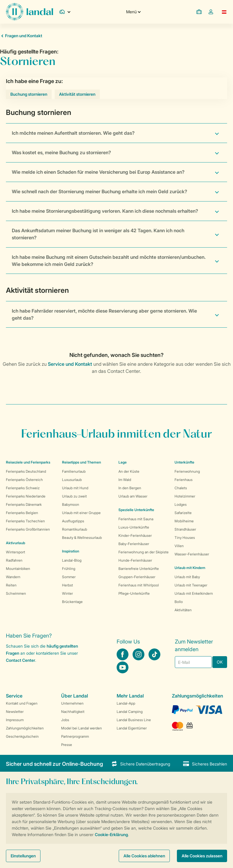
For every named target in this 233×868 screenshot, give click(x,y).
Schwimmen (16, 593)
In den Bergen (130, 488)
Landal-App (126, 703)
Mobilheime (184, 521)
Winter (67, 593)
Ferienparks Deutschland (26, 471)
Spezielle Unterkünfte (136, 510)
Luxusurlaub (72, 480)
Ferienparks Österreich (24, 480)
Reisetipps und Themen (82, 462)
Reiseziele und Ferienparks (28, 462)
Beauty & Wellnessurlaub (82, 538)
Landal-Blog (72, 560)
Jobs (65, 720)
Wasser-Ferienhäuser (192, 554)
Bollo (179, 602)
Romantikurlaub (75, 529)
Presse (67, 745)
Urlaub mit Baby (187, 577)
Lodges (181, 504)
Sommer (69, 577)
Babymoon (71, 504)
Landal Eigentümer (132, 728)
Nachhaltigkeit (73, 712)
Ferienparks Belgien (22, 513)
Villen (179, 546)
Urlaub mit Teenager (191, 585)
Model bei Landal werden (82, 728)
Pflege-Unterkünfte (134, 593)
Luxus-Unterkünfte (134, 527)
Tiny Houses (185, 538)
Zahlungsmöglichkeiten (25, 728)
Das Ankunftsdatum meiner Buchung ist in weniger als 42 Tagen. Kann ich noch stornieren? (98, 234)
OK (220, 662)
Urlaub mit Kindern (190, 568)
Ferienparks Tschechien (25, 521)
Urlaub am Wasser (133, 496)
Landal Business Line (134, 720)
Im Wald (125, 480)
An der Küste (129, 471)
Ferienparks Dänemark (24, 504)
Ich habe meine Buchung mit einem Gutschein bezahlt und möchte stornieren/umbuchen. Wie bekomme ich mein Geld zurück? (109, 261)
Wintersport (16, 552)
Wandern (13, 577)
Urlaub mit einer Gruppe (81, 513)
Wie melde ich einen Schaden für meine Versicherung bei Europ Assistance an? (98, 172)
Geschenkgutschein (22, 736)
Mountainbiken (18, 569)
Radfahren (14, 560)
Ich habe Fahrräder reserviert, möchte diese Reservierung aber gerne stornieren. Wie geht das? (104, 314)
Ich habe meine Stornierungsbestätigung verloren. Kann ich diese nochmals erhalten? (105, 211)
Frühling (69, 569)
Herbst (67, 585)
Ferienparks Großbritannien (28, 529)
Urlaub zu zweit (74, 496)
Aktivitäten (183, 610)
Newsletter (15, 712)
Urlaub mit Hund (75, 488)
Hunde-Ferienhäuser (135, 560)
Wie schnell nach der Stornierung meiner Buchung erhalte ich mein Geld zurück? (100, 191)
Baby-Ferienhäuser (134, 544)
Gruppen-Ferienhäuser (137, 577)
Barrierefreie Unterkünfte (139, 569)
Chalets (181, 488)
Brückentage (72, 602)
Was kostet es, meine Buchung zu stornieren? (61, 152)
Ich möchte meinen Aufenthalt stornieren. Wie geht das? (73, 133)
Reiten (11, 585)
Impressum (15, 720)
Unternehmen (72, 703)
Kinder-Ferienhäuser (135, 535)
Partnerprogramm (75, 736)
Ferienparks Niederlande (26, 496)
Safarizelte (183, 513)
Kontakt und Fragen (22, 703)
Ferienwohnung (187, 471)
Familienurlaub (74, 471)
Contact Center (21, 660)
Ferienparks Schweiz (23, 488)
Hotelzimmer (185, 496)
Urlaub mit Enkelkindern (194, 593)
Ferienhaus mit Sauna (136, 519)
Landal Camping (130, 712)
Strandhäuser (185, 529)
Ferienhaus (184, 480)
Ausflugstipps (73, 521)
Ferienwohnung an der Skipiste (144, 552)
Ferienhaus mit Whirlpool (139, 585)
